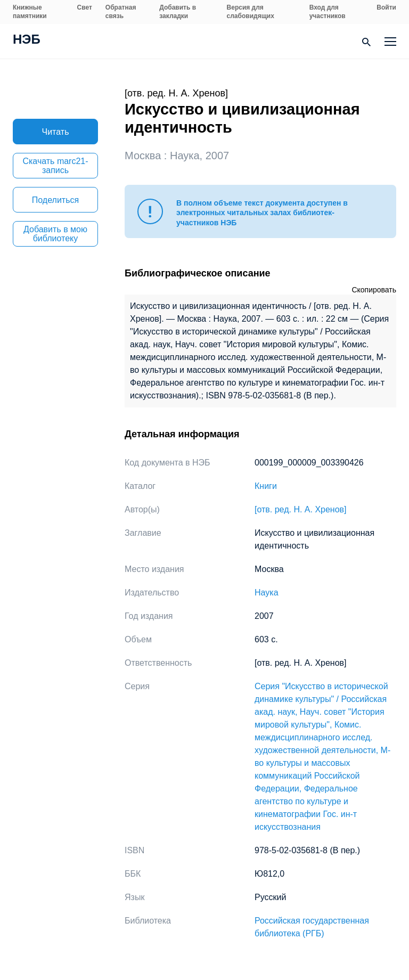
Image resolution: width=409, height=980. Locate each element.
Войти (386, 7)
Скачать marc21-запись (55, 166)
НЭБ (27, 40)
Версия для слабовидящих (251, 12)
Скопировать (374, 290)
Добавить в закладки (178, 12)
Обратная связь (121, 12)
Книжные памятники (30, 12)
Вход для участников (328, 12)
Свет (85, 7)
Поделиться (55, 200)
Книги (266, 486)
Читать (56, 132)
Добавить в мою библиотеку (55, 234)
